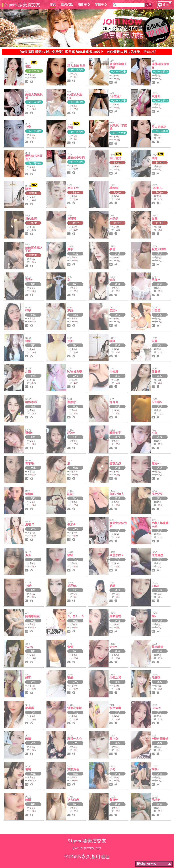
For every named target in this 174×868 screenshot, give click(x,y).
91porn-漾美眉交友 (22, 5)
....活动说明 (87, 52)
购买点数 (84, 4)
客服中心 (118, 4)
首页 (70, 4)
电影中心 (101, 4)
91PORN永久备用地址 (87, 857)
